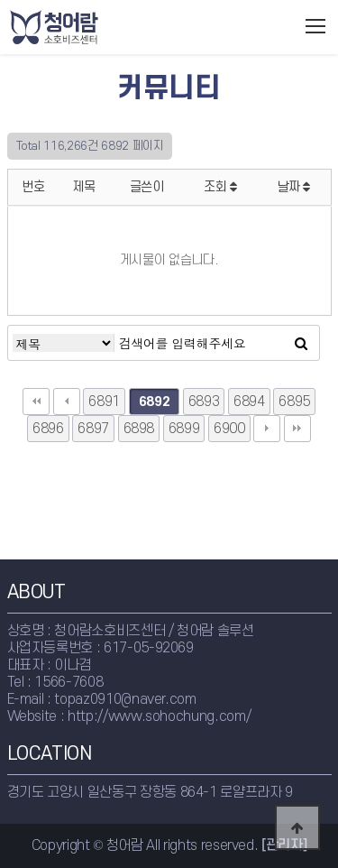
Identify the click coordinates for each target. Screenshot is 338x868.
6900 (229, 429)
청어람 (91, 27)
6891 (104, 402)
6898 (139, 429)
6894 (249, 402)
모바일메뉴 (316, 27)
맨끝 (297, 429)
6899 (184, 429)
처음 (36, 402)
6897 (93, 429)
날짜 (294, 187)
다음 (267, 429)
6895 (294, 402)
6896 (48, 429)
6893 (204, 402)
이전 (67, 402)
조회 (220, 187)
